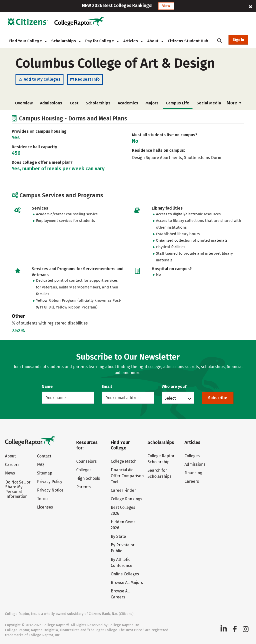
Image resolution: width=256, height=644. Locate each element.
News (10, 473)
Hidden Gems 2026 (123, 525)
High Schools (88, 478)
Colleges (84, 470)
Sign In (238, 40)
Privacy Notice (50, 490)
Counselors (86, 461)
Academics (128, 103)
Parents (83, 487)
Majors (152, 103)
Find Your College (28, 41)
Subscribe (218, 398)
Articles (133, 41)
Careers (12, 465)
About (155, 41)
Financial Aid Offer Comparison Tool (127, 476)
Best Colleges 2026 (123, 510)
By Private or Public (123, 548)
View (166, 6)
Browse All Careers (120, 594)
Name (47, 386)
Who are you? (174, 386)
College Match (124, 461)
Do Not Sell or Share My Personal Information (18, 489)
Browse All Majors (127, 583)
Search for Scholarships (159, 473)
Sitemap (45, 473)
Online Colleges (125, 574)
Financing (193, 473)
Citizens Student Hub (188, 41)
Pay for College (102, 41)
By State (118, 536)
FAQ (40, 465)
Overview (24, 103)
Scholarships (66, 41)
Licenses (45, 507)
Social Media (209, 103)
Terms (43, 499)
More (234, 103)
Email (107, 386)
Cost (74, 103)
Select (170, 398)
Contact (44, 456)
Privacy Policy (50, 482)
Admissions (51, 103)
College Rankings (126, 499)
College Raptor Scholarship (161, 459)
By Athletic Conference (121, 562)
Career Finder (123, 490)
